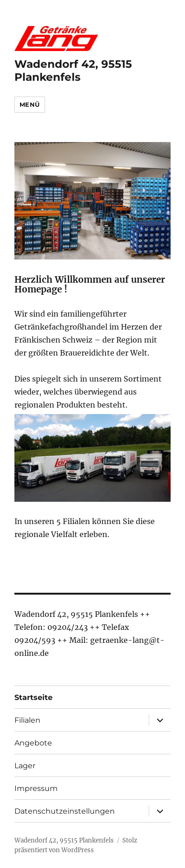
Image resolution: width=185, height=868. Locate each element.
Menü (30, 104)
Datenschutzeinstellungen (65, 811)
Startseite (33, 697)
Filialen (27, 720)
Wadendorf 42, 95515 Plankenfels (73, 71)
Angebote (33, 743)
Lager (25, 766)
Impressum (36, 788)
